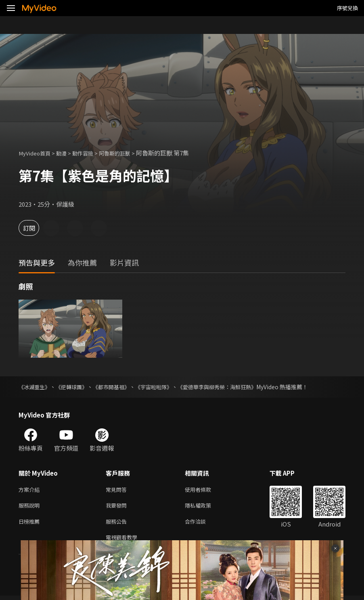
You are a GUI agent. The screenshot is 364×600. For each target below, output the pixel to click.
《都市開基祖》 (117, 387)
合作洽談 (202, 524)
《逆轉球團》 (75, 387)
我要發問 (118, 507)
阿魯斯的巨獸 (127, 153)
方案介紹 (31, 490)
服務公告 (118, 524)
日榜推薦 (31, 524)
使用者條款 (205, 490)
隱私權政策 (205, 507)
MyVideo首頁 (37, 153)
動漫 (67, 153)
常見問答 (118, 490)
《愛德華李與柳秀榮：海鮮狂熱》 (230, 387)
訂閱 (35, 228)
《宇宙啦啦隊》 (163, 387)
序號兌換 (347, 8)
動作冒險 (91, 153)
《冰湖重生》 (36, 387)
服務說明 (31, 507)
